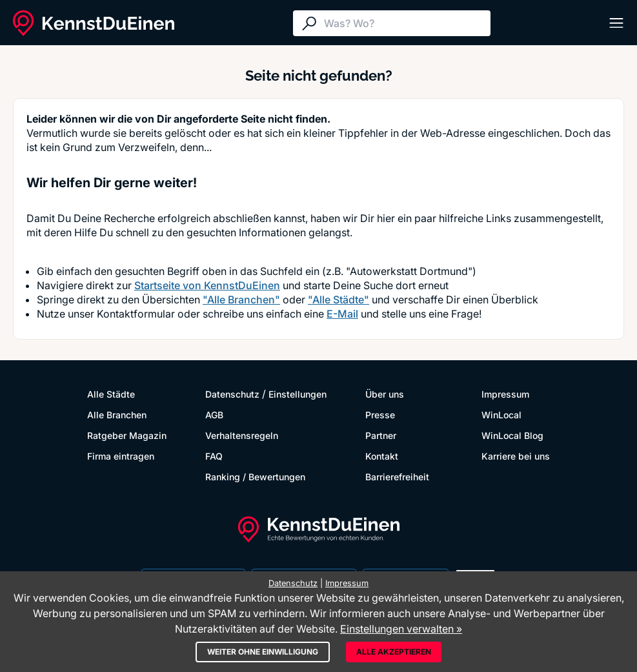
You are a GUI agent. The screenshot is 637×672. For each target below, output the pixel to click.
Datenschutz (232, 394)
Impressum (505, 394)
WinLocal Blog (512, 435)
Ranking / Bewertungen (255, 477)
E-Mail (342, 314)
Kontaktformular (136, 314)
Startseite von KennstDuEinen (207, 285)
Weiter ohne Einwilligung (263, 652)
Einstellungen (298, 394)
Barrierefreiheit (397, 477)
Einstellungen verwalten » (401, 629)
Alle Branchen (117, 415)
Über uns (385, 394)
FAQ (214, 456)
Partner (381, 435)
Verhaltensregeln (242, 435)
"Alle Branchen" (241, 300)
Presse (380, 415)
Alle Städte (111, 394)
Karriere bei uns (516, 456)
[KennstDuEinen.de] (94, 23)
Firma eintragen (121, 456)
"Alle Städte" (339, 300)
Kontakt (382, 456)
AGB (214, 415)
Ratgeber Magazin (127, 435)
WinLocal (501, 415)
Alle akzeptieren (394, 652)
